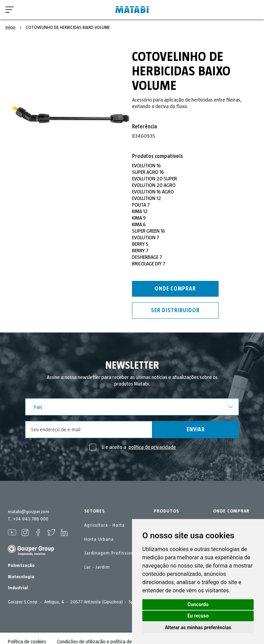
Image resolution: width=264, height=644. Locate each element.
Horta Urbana (99, 539)
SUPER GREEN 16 (148, 231)
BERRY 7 (140, 251)
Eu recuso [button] (198, 616)
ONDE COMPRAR (231, 511)
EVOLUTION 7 (146, 237)
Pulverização (21, 566)
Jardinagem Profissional (111, 553)
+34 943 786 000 (31, 519)
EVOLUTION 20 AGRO (154, 185)
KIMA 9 (139, 218)
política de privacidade (152, 447)
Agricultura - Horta (104, 525)
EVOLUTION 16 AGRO (153, 192)
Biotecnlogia (21, 577)
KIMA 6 (139, 224)
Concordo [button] (198, 604)
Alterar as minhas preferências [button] (198, 627)
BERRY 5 (140, 244)
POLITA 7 (141, 205)
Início (11, 28)
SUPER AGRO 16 (148, 172)
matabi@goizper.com (29, 512)
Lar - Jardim (97, 567)
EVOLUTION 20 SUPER (155, 179)
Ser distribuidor (175, 310)
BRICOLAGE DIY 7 (149, 264)
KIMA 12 (140, 211)
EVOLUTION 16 (147, 166)
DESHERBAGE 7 (147, 257)
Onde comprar (175, 289)
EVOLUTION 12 (147, 198)
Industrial (18, 588)
